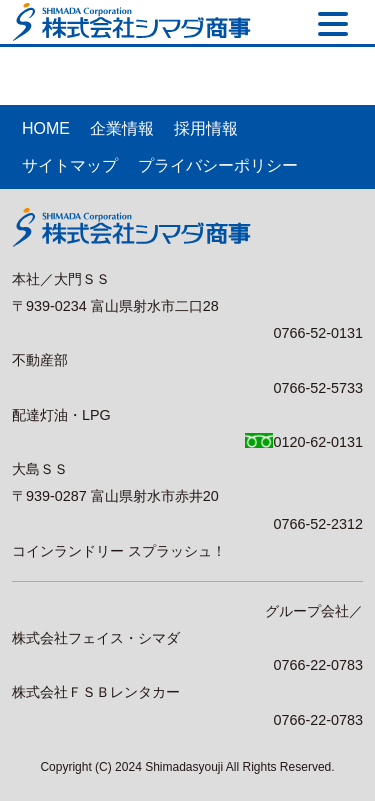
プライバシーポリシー (218, 165)
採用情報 (206, 128)
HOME (46, 128)
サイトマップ (70, 165)
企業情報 (122, 128)
